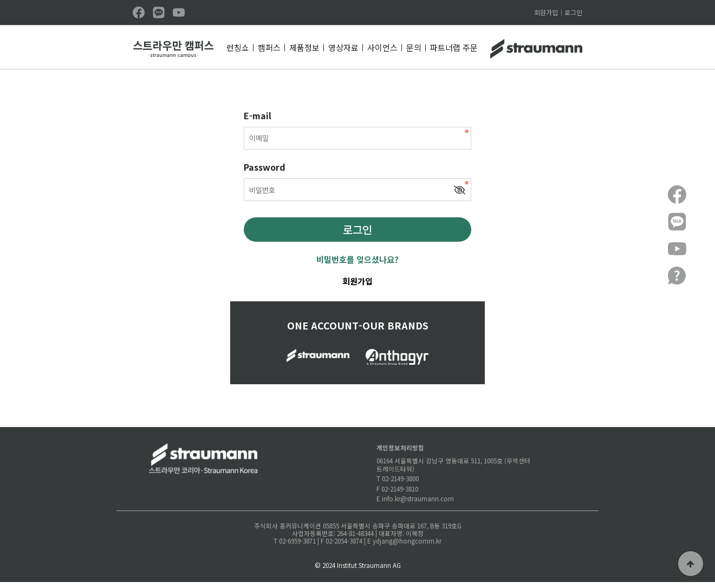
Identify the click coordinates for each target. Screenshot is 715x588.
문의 (414, 47)
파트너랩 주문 (454, 47)
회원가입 (546, 12)
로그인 (573, 12)
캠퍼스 (269, 47)
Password (265, 171)
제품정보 (304, 47)
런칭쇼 (238, 47)
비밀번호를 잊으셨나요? (357, 265)
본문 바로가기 (0, 0)
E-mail (258, 115)
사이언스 (382, 47)
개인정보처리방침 (400, 453)
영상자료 (343, 47)
